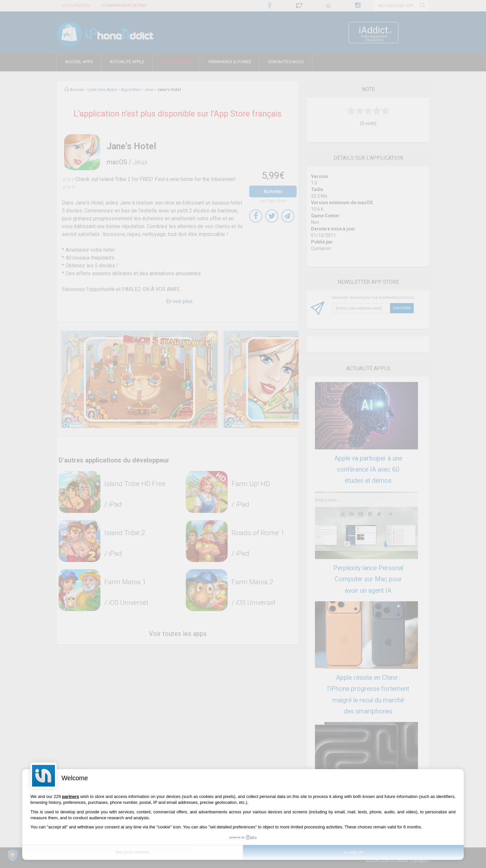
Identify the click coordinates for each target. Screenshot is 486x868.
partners (71, 796)
